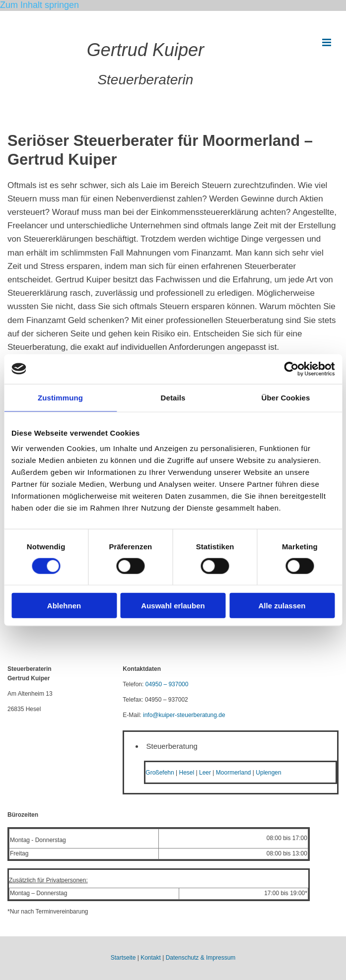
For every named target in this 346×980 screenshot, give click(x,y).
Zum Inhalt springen (39, 5)
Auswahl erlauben (173, 606)
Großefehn (160, 773)
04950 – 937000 (167, 684)
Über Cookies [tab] (286, 397)
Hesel (187, 773)
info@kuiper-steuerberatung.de (184, 715)
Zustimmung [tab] (60, 397)
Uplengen (268, 773)
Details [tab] (173, 397)
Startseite (123, 958)
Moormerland (234, 773)
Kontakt (151, 958)
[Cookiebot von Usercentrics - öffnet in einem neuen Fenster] (291, 369)
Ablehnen (64, 606)
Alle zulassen (282, 606)
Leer (205, 773)
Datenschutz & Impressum (201, 958)
